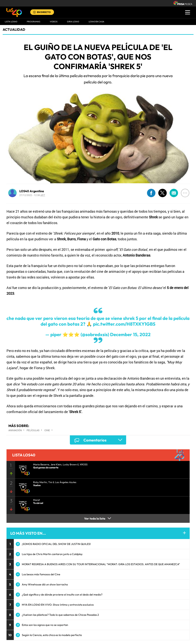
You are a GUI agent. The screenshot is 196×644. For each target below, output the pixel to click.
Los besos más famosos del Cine (41, 574)
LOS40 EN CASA (96, 22)
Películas (33, 430)
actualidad (14, 29)
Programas (33, 22)
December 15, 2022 (130, 334)
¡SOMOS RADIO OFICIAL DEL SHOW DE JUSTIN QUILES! (56, 544)
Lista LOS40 (11, 22)
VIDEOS (54, 22)
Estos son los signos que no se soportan (45, 625)
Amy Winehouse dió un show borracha (45, 584)
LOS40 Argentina (32, 191)
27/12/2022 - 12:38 (32, 195)
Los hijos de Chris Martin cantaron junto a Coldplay (52, 554)
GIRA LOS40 (73, 22)
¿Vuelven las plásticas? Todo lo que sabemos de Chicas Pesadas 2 (60, 615)
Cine (47, 430)
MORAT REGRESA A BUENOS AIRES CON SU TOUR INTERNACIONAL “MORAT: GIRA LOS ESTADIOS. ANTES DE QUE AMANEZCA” (101, 564)
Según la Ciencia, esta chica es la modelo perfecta (52, 635)
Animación (15, 430)
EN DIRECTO (44, 12)
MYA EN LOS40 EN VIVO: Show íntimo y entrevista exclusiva (58, 605)
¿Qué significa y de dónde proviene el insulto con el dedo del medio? (62, 595)
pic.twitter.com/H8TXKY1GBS (124, 324)
